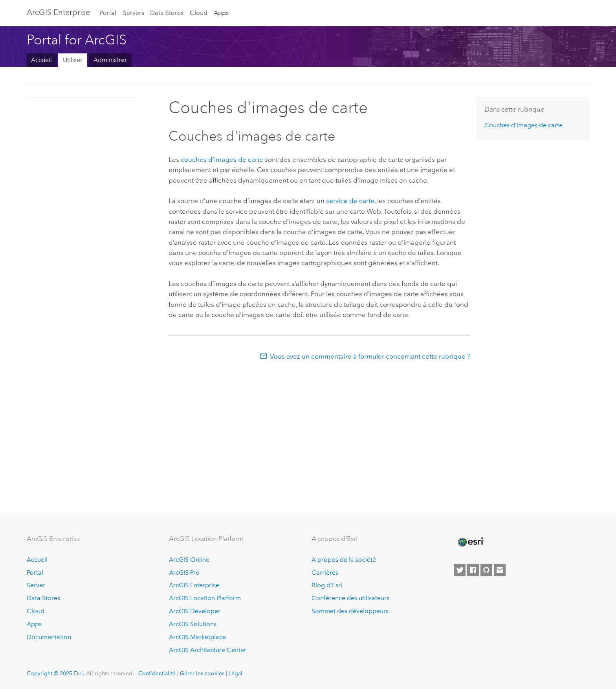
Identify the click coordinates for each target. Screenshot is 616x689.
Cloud (199, 13)
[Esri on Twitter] (460, 570)
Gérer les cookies (202, 673)
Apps (221, 13)
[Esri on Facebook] (473, 570)
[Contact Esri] (500, 570)
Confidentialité (157, 673)
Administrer (110, 60)
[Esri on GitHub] (486, 570)
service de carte (350, 201)
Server (36, 585)
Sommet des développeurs (350, 611)
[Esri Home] (470, 542)
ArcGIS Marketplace (197, 637)
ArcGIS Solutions (193, 624)
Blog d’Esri (327, 585)
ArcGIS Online (189, 560)
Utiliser (73, 60)
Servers (134, 13)
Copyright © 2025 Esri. (56, 673)
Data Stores (167, 13)
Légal (236, 673)
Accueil (41, 60)
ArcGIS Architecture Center (208, 650)
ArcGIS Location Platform (205, 598)
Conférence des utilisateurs (350, 598)
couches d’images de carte (222, 159)
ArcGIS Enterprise (58, 12)
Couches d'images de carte (523, 125)
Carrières (325, 573)
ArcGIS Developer (195, 611)
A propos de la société (344, 560)
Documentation (49, 637)
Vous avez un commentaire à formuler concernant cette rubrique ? (370, 356)
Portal (108, 13)
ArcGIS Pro (184, 573)
